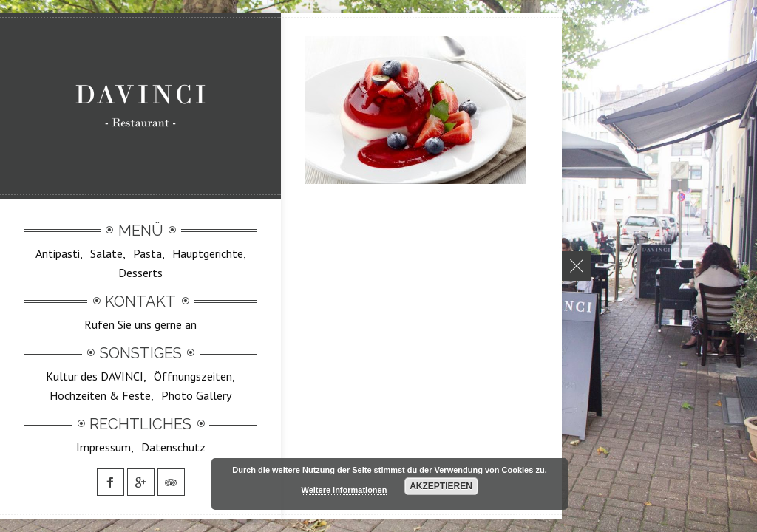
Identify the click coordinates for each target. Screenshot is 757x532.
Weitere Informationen (344, 490)
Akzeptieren (441, 486)
